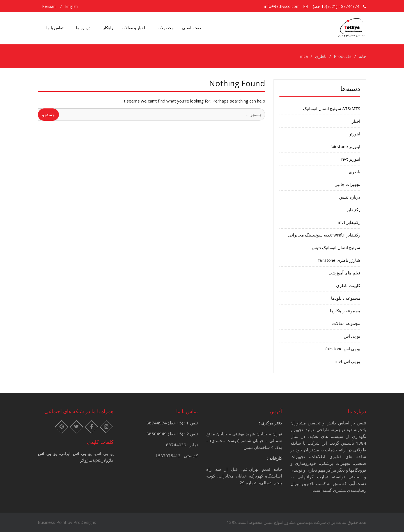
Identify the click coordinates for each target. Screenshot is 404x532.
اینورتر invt (351, 159)
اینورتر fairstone (345, 146)
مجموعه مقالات (346, 323)
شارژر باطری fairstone (339, 260)
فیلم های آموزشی (344, 273)
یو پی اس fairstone (343, 349)
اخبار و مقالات (133, 28)
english (71, 6)
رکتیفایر (353, 210)
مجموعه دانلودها (346, 298)
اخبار (356, 121)
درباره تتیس (350, 197)
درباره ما (83, 28)
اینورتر (355, 134)
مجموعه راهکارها (345, 311)
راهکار (108, 28)
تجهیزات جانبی (347, 184)
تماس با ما (55, 28)
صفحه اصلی (192, 28)
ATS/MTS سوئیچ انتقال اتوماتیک (332, 108)
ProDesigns (85, 522)
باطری (354, 172)
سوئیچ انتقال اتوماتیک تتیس (336, 247)
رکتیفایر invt (349, 222)
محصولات (166, 28)
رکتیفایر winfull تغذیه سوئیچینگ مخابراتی (324, 235)
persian (49, 6)
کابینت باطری (348, 285)
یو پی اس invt (348, 361)
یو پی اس (352, 336)
